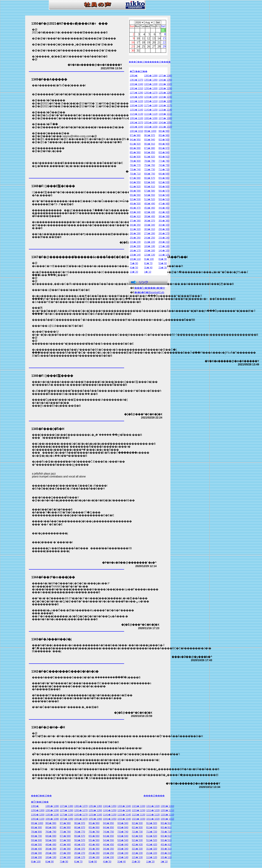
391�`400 (149, 217)
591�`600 (164, 187)
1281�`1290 (165, 89)
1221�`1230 (165, 98)
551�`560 (135, 196)
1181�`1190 (136, 106)
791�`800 (135, 162)
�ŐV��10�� (139, 72)
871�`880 (149, 149)
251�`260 (135, 238)
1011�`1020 (165, 127)
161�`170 (135, 251)
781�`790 (149, 162)
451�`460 (149, 208)
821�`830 (135, 157)
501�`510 (164, 200)
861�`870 (164, 149)
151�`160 (149, 251)
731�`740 (135, 170)
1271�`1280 (136, 93)
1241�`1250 (136, 98)
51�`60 (163, 264)
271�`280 (149, 234)
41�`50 (134, 268)
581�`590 (135, 191)
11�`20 (134, 272)
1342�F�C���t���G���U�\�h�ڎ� (65, 671)
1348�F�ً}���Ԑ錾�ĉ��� (53, 186)
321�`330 (164, 226)
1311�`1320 (165, 85)
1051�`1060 (151, 123)
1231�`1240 (151, 98)
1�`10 (148, 272)
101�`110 (135, 260)
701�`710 (135, 174)
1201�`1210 (151, 102)
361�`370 (149, 221)
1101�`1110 (165, 115)
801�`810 (164, 157)
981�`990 (164, 132)
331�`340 (149, 226)
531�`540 (164, 196)
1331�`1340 (136, 85)
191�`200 (135, 247)
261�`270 (164, 234)
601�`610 (149, 187)
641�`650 (135, 183)
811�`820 (149, 157)
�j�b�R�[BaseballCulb (149, 293)
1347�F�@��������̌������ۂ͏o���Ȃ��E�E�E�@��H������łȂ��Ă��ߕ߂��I (109, 257)
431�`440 (135, 213)
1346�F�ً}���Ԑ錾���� (52, 376)
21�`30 (163, 268)
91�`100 (149, 260)
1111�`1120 (151, 115)
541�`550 (149, 196)
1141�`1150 (151, 110)
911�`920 (135, 144)
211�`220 (149, 243)
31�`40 (148, 268)
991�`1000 (150, 132)
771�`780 (164, 162)
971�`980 (135, 136)
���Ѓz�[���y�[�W (150, 288)
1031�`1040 (136, 127)
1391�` (134, 76)
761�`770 (135, 166)
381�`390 (164, 217)
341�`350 (135, 226)
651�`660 (164, 179)
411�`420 (164, 213)
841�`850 (149, 153)
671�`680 (135, 179)
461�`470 (135, 208)
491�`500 (135, 204)
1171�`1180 (151, 106)
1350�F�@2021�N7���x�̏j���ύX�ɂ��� (70, 24)
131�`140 (135, 255)
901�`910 (149, 144)
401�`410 (135, 217)
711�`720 (164, 170)
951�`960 (164, 136)
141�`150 (164, 251)
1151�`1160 (136, 110)
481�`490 (149, 204)
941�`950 (135, 140)
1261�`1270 (151, 93)
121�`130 (149, 255)
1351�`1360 (151, 80)
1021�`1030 (151, 127)
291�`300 (164, 230)
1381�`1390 (151, 76)
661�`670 (149, 179)
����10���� (160, 62)
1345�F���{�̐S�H (48, 429)
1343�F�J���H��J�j (51, 639)
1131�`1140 (165, 110)
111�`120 (164, 255)
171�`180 (164, 247)
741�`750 (164, 166)
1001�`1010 (136, 132)
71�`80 (134, 264)
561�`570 (164, 191)
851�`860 (135, 153)
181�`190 (149, 247)
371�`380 (135, 221)
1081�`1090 (151, 119)
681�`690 (164, 174)
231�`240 (164, 238)
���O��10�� (139, 62)
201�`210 (164, 243)
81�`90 (163, 260)
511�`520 (149, 200)
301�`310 (149, 230)
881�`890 (135, 149)
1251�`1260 (165, 93)
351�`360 (164, 221)
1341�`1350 (165, 80)
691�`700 (149, 174)
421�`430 (149, 213)
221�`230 (135, 243)
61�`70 (148, 264)
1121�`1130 (136, 115)
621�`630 (164, 183)
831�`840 (164, 153)
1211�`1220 (136, 102)
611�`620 (135, 187)
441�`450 (164, 208)
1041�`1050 (165, 123)
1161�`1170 (165, 106)
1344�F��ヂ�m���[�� (53, 577)
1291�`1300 (151, 89)
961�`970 (149, 136)
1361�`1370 (136, 80)
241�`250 (149, 238)
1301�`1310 (136, 89)
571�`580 (149, 191)
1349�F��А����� (49, 79)
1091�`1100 (136, 119)
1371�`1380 (165, 76)
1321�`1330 (151, 85)
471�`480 (164, 204)
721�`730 (149, 170)
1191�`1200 (165, 102)
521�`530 (135, 200)
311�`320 (135, 230)
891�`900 (164, 144)
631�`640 (149, 183)
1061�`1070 (136, 123)
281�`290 (135, 234)
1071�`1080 (165, 119)
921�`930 (164, 140)
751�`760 (149, 166)
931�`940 (149, 140)
